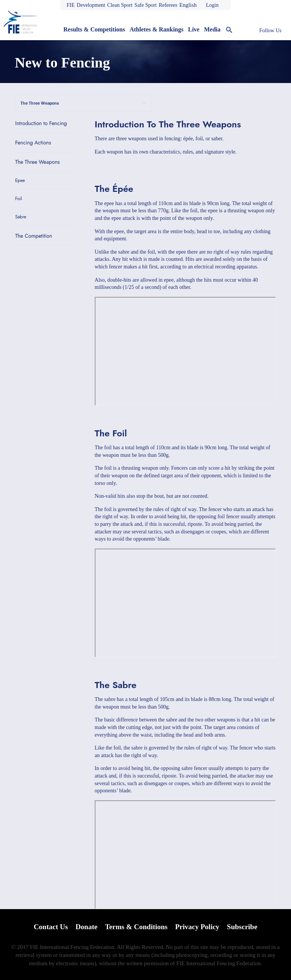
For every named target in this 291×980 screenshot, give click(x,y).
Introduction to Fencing (41, 123)
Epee (20, 181)
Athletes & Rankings (156, 29)
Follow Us (270, 31)
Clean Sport (120, 5)
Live (194, 29)
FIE (71, 5)
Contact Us (51, 927)
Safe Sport (146, 5)
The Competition (34, 236)
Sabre (21, 217)
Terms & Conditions (136, 927)
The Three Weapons (38, 162)
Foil (19, 199)
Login (212, 5)
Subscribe (242, 927)
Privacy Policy (197, 927)
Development (91, 5)
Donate (86, 927)
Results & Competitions (94, 29)
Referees (168, 5)
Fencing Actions (33, 143)
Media (212, 29)
